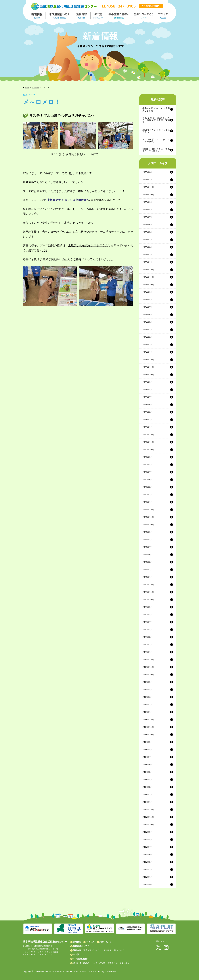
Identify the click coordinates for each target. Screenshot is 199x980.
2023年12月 (148, 360)
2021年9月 (148, 532)
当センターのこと (81, 963)
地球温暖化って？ (81, 946)
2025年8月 (148, 210)
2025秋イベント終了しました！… (156, 131)
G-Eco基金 (125, 963)
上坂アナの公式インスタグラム (88, 245)
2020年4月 (148, 630)
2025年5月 (148, 232)
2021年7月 (148, 547)
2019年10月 (148, 675)
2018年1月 (148, 802)
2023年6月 (148, 405)
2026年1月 (148, 180)
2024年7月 (148, 307)
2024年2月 (148, 345)
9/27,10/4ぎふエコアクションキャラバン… (156, 140)
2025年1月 (148, 262)
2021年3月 (148, 562)
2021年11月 (148, 517)
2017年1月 (148, 877)
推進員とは (113, 963)
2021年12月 (148, 510)
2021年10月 (148, 525)
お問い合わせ (105, 942)
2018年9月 (148, 742)
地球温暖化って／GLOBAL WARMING (59, 16)
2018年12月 (148, 720)
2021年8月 (148, 540)
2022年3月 (148, 487)
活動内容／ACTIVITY (82, 16)
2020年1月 (148, 652)
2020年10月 (148, 600)
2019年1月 (148, 712)
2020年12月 (148, 585)
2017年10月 (148, 825)
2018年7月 (148, 757)
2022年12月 (148, 435)
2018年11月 (148, 727)
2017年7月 (148, 847)
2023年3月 (148, 412)
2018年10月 (148, 735)
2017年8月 (148, 840)
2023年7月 (148, 397)
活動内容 (77, 950)
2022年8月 (148, 465)
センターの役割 (98, 963)
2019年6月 (148, 697)
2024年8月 (148, 300)
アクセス (90, 942)
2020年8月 (148, 615)
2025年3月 (148, 247)
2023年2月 (148, 420)
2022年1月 (148, 502)
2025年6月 (148, 225)
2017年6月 (148, 855)
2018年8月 (148, 750)
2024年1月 (148, 352)
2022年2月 (148, 495)
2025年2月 (148, 255)
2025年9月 (148, 202)
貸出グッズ (119, 950)
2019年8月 (148, 690)
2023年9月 (148, 382)
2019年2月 (148, 705)
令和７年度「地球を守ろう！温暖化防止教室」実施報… (156, 120)
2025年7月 (148, 217)
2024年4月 (148, 330)
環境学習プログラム (92, 950)
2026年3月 (148, 172)
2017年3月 (148, 870)
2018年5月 (148, 772)
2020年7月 (148, 622)
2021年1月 (148, 577)
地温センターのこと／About (144, 16)
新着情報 (35, 88)
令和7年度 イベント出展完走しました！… (156, 109)
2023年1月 (148, 427)
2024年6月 (148, 315)
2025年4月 (148, 240)
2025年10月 (148, 195)
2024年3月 (148, 337)
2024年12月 (148, 270)
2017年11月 (148, 817)
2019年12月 (148, 660)
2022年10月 (148, 450)
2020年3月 (148, 637)
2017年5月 (148, 862)
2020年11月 (148, 592)
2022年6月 (148, 480)
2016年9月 (148, 885)
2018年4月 (148, 780)
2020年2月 (148, 645)
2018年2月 (148, 795)
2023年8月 (148, 390)
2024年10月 (148, 285)
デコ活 (99, 16)
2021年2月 (148, 570)
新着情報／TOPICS (37, 16)
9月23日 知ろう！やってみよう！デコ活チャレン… (156, 150)
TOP (27, 88)
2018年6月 (148, 765)
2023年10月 (148, 375)
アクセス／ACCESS (163, 16)
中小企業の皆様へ (120, 16)
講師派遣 (108, 950)
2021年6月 (148, 555)
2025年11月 (148, 187)
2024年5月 (148, 322)
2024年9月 (148, 292)
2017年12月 (148, 810)
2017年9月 (148, 832)
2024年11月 (148, 277)
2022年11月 (148, 442)
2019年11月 (148, 667)
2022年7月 (148, 472)
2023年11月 (148, 367)
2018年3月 (148, 787)
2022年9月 (148, 457)
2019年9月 (148, 682)
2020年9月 (148, 607)
